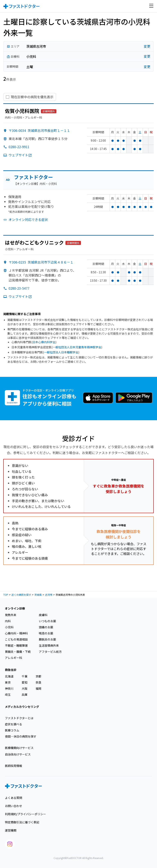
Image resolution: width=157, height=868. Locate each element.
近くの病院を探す (21, 595)
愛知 (25, 682)
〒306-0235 (41, 262)
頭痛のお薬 (46, 627)
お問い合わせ (13, 806)
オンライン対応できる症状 (28, 219)
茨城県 (38, 595)
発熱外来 (11, 615)
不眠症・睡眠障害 (16, 645)
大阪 (25, 688)
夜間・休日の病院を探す (21, 736)
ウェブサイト (20, 155)
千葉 (25, 676)
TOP (6, 595)
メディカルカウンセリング (22, 707)
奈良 (38, 682)
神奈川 (9, 688)
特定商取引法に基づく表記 (22, 822)
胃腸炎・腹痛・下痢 (18, 652)
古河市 (49, 595)
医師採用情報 (13, 766)
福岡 (38, 688)
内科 (8, 621)
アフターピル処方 (50, 652)
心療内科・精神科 (16, 633)
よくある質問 (13, 798)
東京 (8, 682)
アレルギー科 (13, 658)
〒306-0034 (39, 130)
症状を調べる (13, 724)
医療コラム (12, 730)
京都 (38, 676)
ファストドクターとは (19, 718)
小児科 (9, 627)
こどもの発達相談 (16, 639)
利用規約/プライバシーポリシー (25, 814)
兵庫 (25, 695)
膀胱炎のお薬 (47, 639)
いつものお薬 (47, 621)
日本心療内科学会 (44, 342)
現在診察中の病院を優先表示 (32, 97)
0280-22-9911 (19, 147)
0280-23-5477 (19, 288)
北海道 (9, 676)
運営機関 (11, 830)
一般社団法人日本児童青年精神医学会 (77, 347)
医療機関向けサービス (19, 748)
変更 (147, 46)
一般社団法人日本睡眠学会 (61, 352)
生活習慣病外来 (49, 645)
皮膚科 (43, 615)
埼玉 (8, 695)
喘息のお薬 (46, 633)
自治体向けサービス (18, 754)
